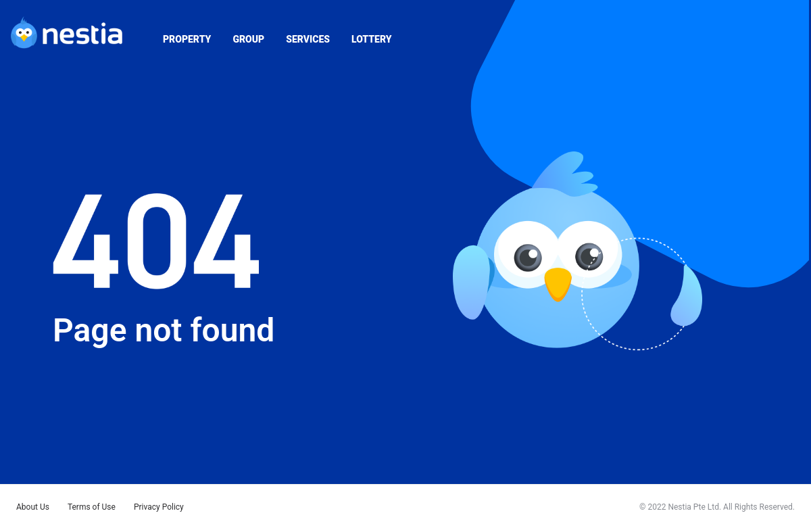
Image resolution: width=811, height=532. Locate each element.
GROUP (248, 39)
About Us (33, 507)
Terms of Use (92, 507)
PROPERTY (187, 39)
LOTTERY (371, 39)
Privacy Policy (159, 507)
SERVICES (308, 39)
